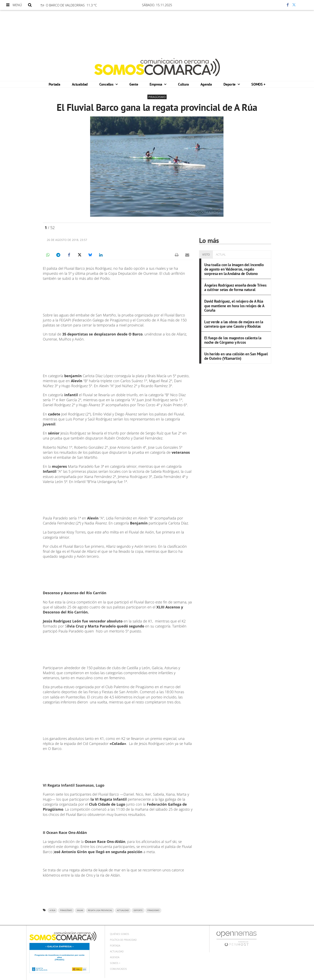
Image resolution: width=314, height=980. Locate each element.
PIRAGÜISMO (153, 910)
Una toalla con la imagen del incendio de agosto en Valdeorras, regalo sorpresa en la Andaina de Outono (234, 269)
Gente (134, 84)
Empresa (156, 84)
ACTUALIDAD (123, 910)
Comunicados (118, 969)
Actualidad (80, 84)
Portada (54, 84)
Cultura (183, 84)
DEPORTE (138, 910)
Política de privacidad (123, 940)
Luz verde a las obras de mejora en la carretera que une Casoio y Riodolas (234, 324)
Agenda (206, 84)
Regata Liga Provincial (100, 910)
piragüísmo (66, 910)
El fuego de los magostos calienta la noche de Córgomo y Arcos (233, 340)
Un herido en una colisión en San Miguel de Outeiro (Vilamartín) (236, 356)
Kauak (80, 910)
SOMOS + (258, 84)
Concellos (107, 84)
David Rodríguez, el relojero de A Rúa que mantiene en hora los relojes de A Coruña (234, 306)
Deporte (230, 84)
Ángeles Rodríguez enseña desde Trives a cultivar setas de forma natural (235, 287)
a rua (52, 910)
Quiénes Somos (120, 934)
